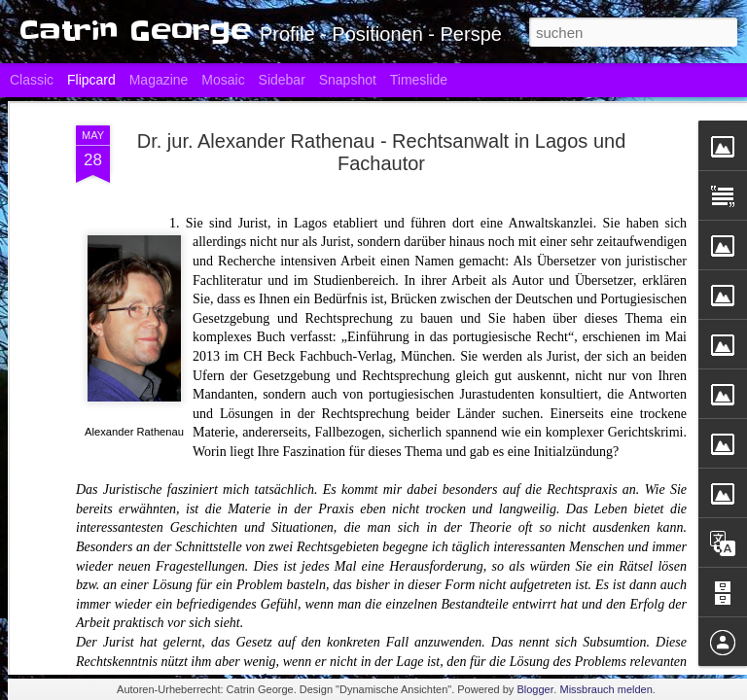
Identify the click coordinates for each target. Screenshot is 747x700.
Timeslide (419, 80)
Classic (32, 80)
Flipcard (91, 80)
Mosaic (223, 80)
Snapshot (348, 80)
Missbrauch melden (605, 689)
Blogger (535, 689)
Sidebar (282, 80)
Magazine (159, 80)
